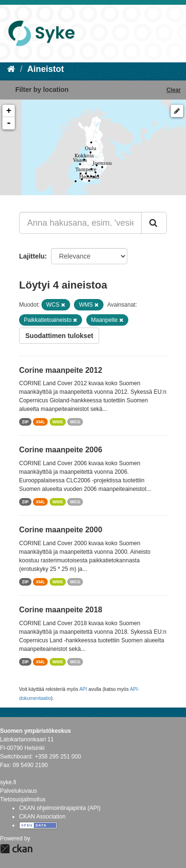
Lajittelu (32, 256)
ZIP (25, 422)
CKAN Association (42, 817)
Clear (174, 90)
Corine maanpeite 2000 (61, 530)
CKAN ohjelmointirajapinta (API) (60, 808)
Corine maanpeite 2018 (61, 610)
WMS (58, 422)
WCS (75, 422)
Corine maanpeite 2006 (61, 450)
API (83, 689)
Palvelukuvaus (18, 791)
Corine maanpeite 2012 (61, 370)
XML (40, 422)
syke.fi (8, 782)
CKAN (16, 849)
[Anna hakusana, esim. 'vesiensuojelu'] (80, 223)
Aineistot (46, 69)
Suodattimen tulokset (59, 336)
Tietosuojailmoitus (23, 799)
